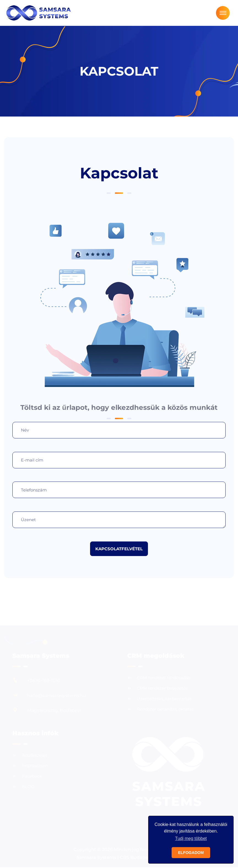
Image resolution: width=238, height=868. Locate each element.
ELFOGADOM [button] (191, 853)
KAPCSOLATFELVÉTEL (119, 549)
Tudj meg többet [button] (191, 838)
